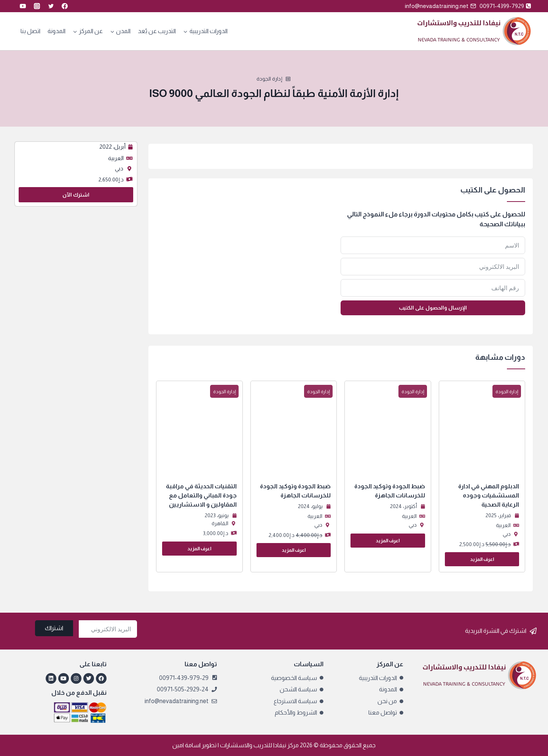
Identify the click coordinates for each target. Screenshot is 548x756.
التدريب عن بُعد (157, 31)
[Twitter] (51, 6)
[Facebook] (65, 6)
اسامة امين (186, 745)
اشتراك (54, 628)
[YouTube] (23, 6)
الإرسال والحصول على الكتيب (433, 308)
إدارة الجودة (269, 79)
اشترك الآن (76, 195)
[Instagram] (37, 6)
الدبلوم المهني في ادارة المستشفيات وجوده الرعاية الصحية (489, 495)
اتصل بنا (30, 31)
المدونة (57, 31)
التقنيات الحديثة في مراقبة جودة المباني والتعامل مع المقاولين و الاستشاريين (201, 495)
